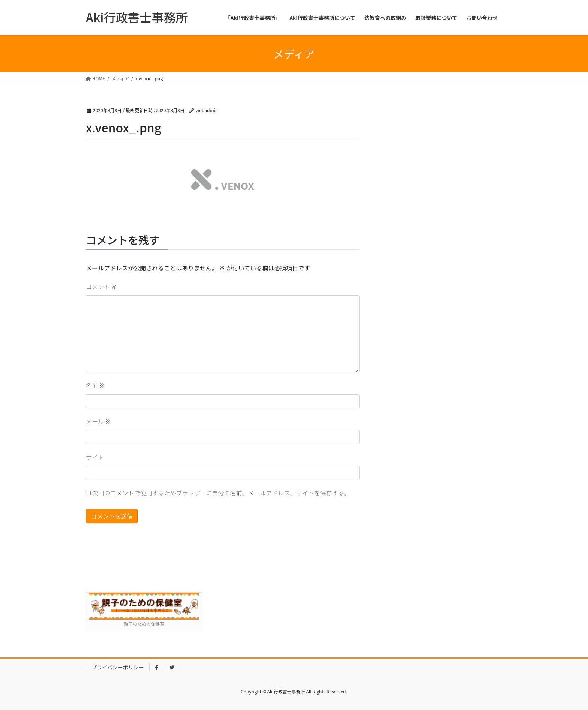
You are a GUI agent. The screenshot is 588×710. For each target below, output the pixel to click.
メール (99, 421)
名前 (96, 385)
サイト (95, 457)
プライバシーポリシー (118, 667)
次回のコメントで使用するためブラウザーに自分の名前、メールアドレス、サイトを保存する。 (221, 493)
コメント (102, 287)
